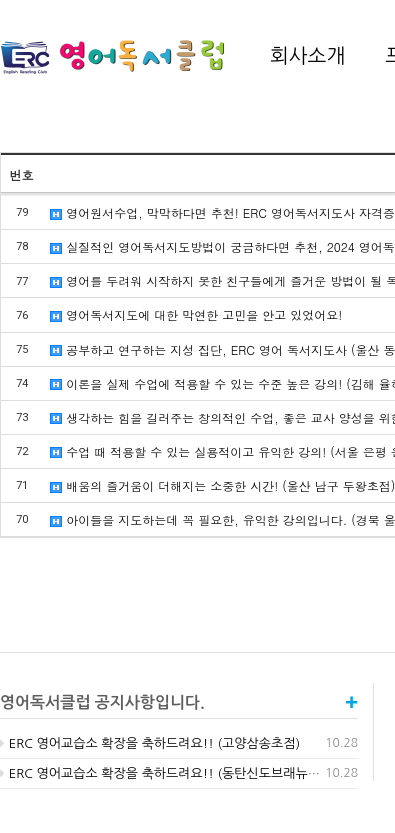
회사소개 (307, 56)
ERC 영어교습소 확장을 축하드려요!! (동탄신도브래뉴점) (162, 773)
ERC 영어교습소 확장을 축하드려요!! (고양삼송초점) (150, 743)
